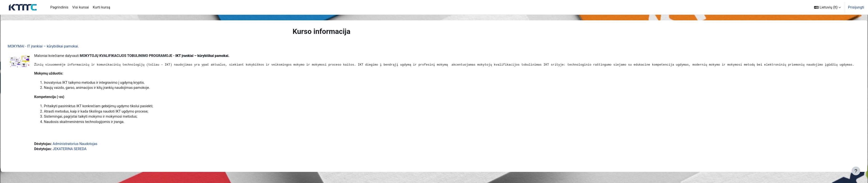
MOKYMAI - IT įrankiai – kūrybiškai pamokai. (54, 46)
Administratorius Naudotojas (87, 146)
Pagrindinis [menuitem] (59, 7)
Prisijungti (856, 7)
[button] (827, 7)
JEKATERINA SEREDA (82, 151)
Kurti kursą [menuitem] (102, 7)
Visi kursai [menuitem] (81, 7)
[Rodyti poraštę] (856, 171)
